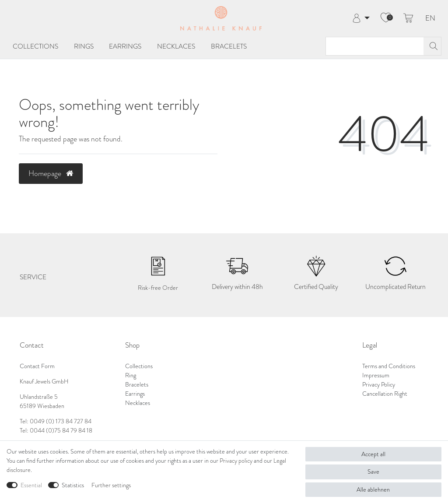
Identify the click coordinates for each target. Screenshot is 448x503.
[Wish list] (386, 18)
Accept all (373, 454)
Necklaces (176, 46)
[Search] (432, 46)
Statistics (73, 485)
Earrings (125, 46)
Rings (84, 46)
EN (430, 19)
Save (373, 472)
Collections (35, 46)
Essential (31, 485)
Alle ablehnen (373, 490)
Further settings (111, 485)
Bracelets (229, 46)
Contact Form (37, 366)
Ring (131, 375)
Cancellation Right (385, 394)
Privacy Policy (379, 385)
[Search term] (375, 46)
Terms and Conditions (389, 366)
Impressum (376, 375)
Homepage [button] (51, 173)
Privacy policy (236, 461)
